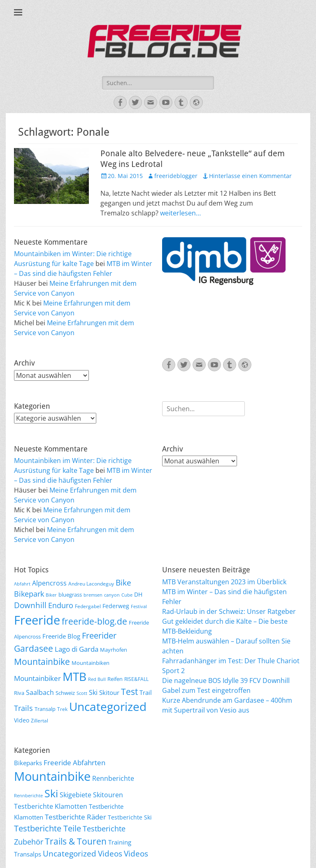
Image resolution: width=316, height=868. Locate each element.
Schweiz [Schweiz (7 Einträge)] (65, 693)
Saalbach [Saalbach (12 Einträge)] (40, 692)
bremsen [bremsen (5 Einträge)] (93, 595)
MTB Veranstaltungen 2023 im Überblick (224, 582)
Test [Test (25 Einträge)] (129, 691)
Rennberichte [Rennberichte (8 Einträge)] (28, 796)
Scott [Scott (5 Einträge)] (82, 693)
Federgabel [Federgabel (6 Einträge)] (88, 606)
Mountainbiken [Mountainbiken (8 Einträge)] (91, 663)
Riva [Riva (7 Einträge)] (19, 693)
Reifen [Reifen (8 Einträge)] (115, 679)
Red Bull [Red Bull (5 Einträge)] (97, 679)
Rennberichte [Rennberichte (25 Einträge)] (113, 778)
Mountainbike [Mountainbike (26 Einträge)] (42, 661)
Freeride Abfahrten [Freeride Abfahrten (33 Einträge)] (74, 763)
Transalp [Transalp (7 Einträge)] (45, 709)
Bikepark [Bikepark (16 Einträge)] (29, 594)
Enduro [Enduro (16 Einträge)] (61, 605)
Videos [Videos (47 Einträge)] (110, 854)
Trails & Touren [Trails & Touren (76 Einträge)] (76, 841)
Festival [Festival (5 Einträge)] (139, 606)
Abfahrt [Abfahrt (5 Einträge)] (22, 584)
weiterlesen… (180, 213)
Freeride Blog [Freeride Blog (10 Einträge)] (61, 636)
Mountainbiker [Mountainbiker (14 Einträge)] (37, 678)
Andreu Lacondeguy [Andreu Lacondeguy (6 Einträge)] (91, 583)
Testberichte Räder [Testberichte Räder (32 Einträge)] (76, 817)
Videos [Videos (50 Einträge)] (136, 853)
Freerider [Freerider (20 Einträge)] (99, 635)
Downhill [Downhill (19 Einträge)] (30, 605)
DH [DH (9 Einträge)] (138, 594)
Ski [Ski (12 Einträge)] (93, 692)
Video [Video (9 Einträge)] (22, 720)
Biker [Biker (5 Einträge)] (51, 595)
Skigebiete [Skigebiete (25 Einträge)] (76, 795)
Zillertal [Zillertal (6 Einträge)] (39, 720)
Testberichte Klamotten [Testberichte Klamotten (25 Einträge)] (51, 806)
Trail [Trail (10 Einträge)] (146, 692)
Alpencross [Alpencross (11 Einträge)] (49, 583)
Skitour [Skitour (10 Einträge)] (109, 692)
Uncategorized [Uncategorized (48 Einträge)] (70, 854)
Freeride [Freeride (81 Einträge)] (37, 620)
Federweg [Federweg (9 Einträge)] (116, 606)
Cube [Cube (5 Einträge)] (127, 595)
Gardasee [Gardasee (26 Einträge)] (34, 648)
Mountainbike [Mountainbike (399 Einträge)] (52, 776)
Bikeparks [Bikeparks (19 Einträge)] (28, 763)
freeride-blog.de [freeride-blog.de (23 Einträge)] (94, 621)
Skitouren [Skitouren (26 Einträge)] (108, 795)
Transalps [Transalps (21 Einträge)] (28, 854)
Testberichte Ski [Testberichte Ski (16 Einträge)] (130, 817)
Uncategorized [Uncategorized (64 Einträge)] (108, 706)
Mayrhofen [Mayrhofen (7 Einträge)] (114, 650)
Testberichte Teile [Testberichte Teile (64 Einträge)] (48, 828)
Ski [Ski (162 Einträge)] (51, 793)
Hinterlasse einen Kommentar (250, 176)
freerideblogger (176, 176)
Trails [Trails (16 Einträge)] (23, 708)
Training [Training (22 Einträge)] (120, 842)
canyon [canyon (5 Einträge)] (112, 595)
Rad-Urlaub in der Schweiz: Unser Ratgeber (229, 611)
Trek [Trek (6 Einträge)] (62, 709)
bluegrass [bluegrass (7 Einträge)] (70, 595)
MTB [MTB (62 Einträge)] (74, 677)
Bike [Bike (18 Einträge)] (123, 583)
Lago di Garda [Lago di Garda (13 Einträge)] (77, 649)
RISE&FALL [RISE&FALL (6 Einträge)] (136, 679)
